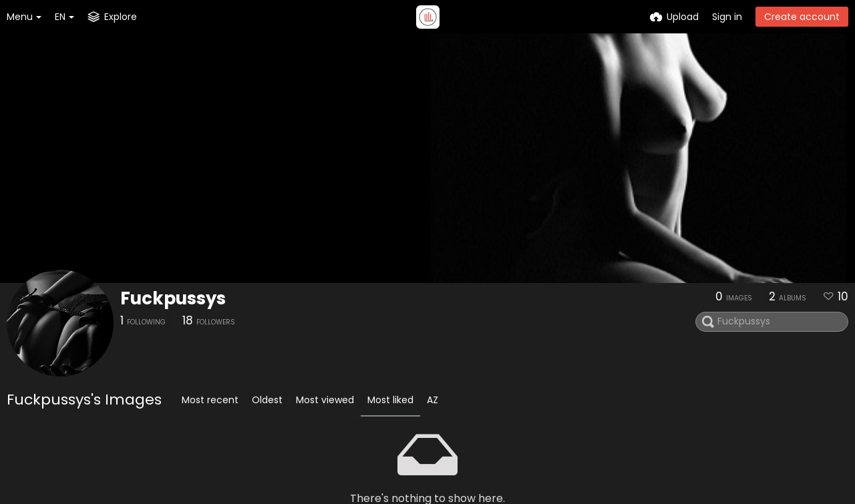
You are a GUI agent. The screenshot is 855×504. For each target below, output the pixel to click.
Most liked (390, 400)
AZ (433, 400)
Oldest (267, 400)
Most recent (210, 400)
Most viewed (325, 400)
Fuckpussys (173, 298)
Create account (802, 17)
